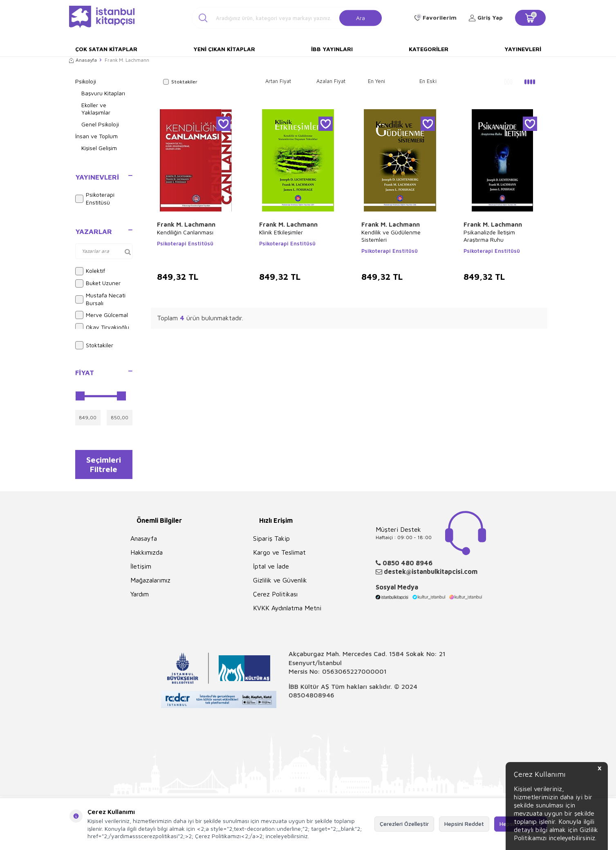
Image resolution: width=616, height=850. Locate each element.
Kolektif (90, 271)
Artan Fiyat (278, 81)
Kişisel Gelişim (99, 148)
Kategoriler (429, 49)
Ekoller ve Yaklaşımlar (96, 109)
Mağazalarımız (150, 583)
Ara (361, 17)
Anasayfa (83, 60)
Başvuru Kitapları (103, 93)
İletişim (141, 569)
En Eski (428, 81)
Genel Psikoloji (100, 124)
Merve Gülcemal (102, 315)
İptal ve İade (271, 569)
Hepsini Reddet (464, 824)
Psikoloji (86, 81)
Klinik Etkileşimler (281, 232)
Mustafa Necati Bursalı (100, 299)
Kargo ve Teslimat (279, 555)
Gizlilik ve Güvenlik (280, 583)
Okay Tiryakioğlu (102, 327)
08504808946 (311, 698)
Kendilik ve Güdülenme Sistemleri (391, 236)
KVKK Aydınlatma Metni (287, 611)
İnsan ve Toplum (96, 136)
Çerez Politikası (275, 597)
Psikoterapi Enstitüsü (95, 198)
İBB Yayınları (332, 49)
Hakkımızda (147, 555)
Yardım (140, 597)
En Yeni (376, 81)
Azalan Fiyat (331, 81)
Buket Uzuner (98, 283)
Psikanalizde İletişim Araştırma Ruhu (489, 236)
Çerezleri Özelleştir (404, 824)
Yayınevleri (523, 49)
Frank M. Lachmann (186, 224)
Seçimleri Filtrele (104, 465)
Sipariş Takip (271, 541)
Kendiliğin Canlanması (185, 232)
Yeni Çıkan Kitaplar (224, 49)
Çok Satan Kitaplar (106, 49)
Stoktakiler (94, 345)
